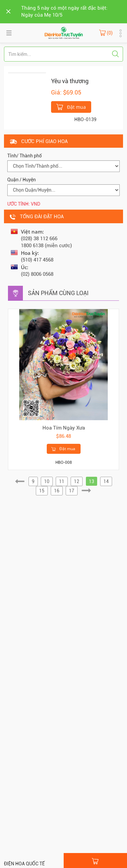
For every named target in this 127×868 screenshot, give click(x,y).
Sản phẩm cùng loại (58, 293)
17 (72, 491)
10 (47, 481)
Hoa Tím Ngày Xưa (64, 428)
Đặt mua (71, 106)
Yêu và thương (70, 81)
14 (106, 481)
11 (62, 481)
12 (77, 481)
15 (42, 491)
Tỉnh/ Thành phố (25, 156)
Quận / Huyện (22, 180)
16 (57, 491)
